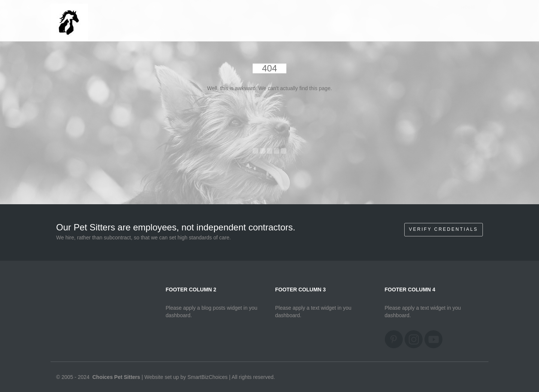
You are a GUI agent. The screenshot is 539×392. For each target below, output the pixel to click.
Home (468, 15)
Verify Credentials (444, 229)
